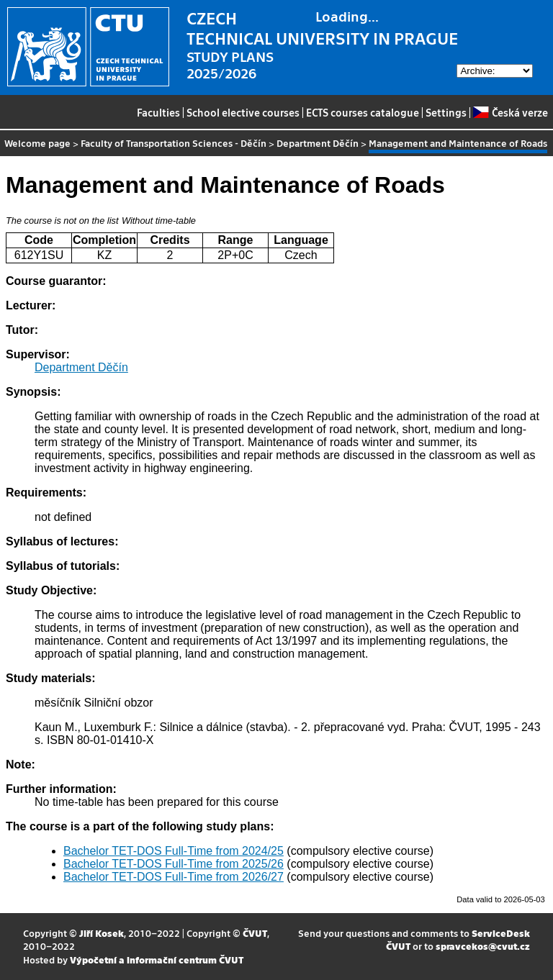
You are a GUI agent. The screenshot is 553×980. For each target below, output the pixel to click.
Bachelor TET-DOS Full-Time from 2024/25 (174, 851)
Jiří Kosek (102, 933)
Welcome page (37, 143)
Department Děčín (318, 143)
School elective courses (243, 112)
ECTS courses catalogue (363, 112)
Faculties (158, 112)
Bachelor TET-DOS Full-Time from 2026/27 (174, 877)
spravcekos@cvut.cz (483, 946)
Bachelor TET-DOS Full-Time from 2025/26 (174, 864)
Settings (446, 112)
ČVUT (255, 933)
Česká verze (510, 112)
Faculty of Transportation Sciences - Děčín (174, 143)
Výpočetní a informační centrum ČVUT (157, 959)
